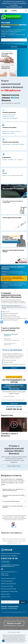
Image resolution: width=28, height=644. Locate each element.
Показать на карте (14, 623)
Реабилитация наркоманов (8, 584)
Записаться (14, 368)
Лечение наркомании (9, 112)
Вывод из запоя (6, 131)
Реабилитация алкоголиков (9, 589)
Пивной (12, 133)
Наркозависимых (6, 144)
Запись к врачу (6, 562)
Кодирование (7, 157)
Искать (23, 602)
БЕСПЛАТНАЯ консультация (11, 242)
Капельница (18, 131)
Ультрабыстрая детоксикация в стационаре (13, 202)
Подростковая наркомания (9, 115)
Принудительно (6, 133)
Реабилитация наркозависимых (10, 118)
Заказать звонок (14, 403)
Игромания (22, 144)
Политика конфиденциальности (9, 572)
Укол (15, 160)
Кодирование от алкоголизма (9, 591)
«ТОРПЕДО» (11, 160)
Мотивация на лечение (13, 189)
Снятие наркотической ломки (12, 218)
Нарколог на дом (6, 175)
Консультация (14, 47)
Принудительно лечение (8, 116)
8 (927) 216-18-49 (17, 7)
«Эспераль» (20, 160)
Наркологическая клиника (8, 578)
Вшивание (5, 160)
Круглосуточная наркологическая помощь (13, 251)
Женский (13, 131)
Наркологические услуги (17, 175)
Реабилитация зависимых (11, 142)
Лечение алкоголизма (9, 127)
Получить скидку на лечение (14, 466)
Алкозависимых (15, 144)
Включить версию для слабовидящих (11, 553)
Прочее (5, 173)
